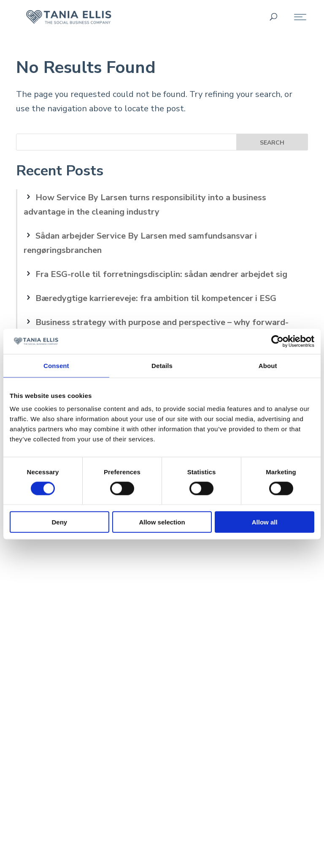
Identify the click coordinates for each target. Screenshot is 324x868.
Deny (59, 522)
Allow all (265, 522)
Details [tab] (162, 365)
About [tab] (268, 365)
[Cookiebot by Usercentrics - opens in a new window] (277, 341)
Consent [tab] (56, 365)
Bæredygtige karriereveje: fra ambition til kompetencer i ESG (156, 298)
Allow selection (162, 522)
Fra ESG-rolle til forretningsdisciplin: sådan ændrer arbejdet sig (161, 274)
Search (272, 143)
